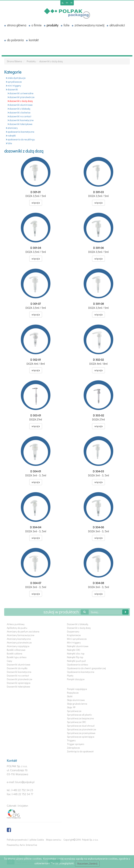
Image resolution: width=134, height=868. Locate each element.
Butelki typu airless (17, 657)
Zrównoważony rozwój (89, 25)
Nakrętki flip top (75, 657)
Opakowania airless (78, 664)
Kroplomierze (74, 635)
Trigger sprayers (76, 744)
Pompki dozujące (76, 679)
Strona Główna (17, 25)
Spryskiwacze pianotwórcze (81, 729)
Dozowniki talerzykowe (18, 687)
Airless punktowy (16, 624)
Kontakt (34, 40)
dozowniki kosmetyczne (21, 120)
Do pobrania (15, 40)
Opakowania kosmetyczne (81, 672)
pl (63, 3)
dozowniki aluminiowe (20, 105)
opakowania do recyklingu (20, 139)
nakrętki (11, 136)
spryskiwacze (14, 82)
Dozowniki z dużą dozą (79, 628)
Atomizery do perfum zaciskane (23, 631)
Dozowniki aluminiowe (18, 664)
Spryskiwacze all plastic (79, 715)
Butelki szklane (14, 653)
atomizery (12, 128)
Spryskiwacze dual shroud (81, 726)
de (71, 3)
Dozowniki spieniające (19, 683)
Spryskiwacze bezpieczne (80, 718)
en (67, 3)
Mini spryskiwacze (77, 639)
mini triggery (13, 86)
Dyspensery (73, 631)
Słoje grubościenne (77, 704)
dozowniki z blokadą (19, 109)
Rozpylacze (73, 693)
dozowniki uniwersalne (21, 93)
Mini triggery (74, 642)
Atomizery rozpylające (18, 646)
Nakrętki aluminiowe (78, 646)
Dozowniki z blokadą (78, 624)
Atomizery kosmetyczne (19, 639)
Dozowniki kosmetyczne (19, 672)
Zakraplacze (73, 748)
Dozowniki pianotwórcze (19, 679)
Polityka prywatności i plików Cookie (25, 840)
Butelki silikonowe (16, 650)
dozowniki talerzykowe (20, 124)
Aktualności (117, 25)
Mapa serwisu (54, 840)
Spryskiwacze (74, 711)
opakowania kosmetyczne (20, 132)
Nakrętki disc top (76, 653)
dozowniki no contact (19, 116)
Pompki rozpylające (77, 689)
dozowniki (12, 89)
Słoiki (70, 696)
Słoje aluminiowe (76, 700)
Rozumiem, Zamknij (87, 864)
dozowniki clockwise (19, 112)
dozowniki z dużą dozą (51, 61)
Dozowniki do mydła (17, 668)
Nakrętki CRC (74, 650)
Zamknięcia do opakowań (80, 751)
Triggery (71, 740)
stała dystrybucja (16, 78)
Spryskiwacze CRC (77, 722)
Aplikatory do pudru (17, 628)
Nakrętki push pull (76, 661)
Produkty (52, 25)
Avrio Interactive (28, 845)
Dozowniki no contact (18, 676)
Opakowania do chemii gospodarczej (86, 668)
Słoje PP (71, 707)
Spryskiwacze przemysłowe (81, 733)
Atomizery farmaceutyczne (21, 635)
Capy (9, 661)
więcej (36, 203)
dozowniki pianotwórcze (21, 97)
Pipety (70, 676)
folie (9, 143)
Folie (66, 25)
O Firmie (36, 25)
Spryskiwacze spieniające (81, 737)
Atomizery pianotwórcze (19, 642)
